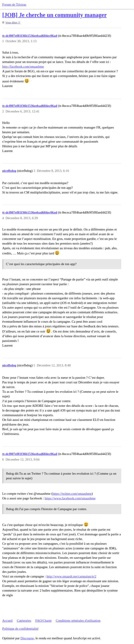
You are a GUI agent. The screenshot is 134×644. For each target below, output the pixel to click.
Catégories (24, 621)
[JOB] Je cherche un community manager (55, 15)
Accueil (7, 621)
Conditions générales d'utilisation (78, 621)
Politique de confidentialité (20, 629)
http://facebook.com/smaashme (23, 66)
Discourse (27, 638)
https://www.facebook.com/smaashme (70, 498)
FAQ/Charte (43, 621)
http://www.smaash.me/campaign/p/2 (71, 576)
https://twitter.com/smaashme (72, 494)
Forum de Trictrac (14, 4)
